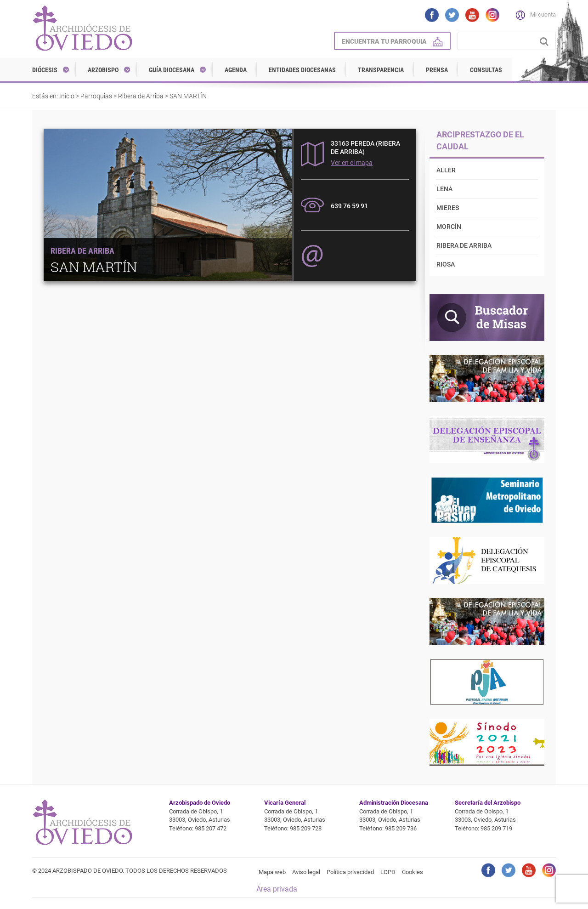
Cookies (413, 872)
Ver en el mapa (352, 163)
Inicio (67, 96)
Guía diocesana (172, 70)
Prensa (437, 70)
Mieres (448, 208)
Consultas (486, 70)
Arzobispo (103, 70)
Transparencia (381, 70)
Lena (444, 189)
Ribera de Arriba (141, 96)
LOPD (388, 872)
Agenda (236, 70)
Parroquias (96, 96)
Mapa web (272, 872)
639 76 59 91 (349, 206)
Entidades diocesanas (302, 70)
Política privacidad (350, 872)
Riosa (446, 264)
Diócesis (45, 70)
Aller (446, 170)
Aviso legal (306, 872)
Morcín (449, 227)
